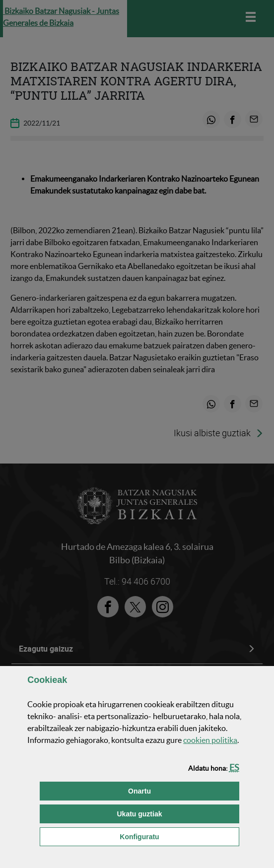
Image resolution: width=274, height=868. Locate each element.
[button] (234, 768)
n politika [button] (210, 740)
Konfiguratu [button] (179, 836)
